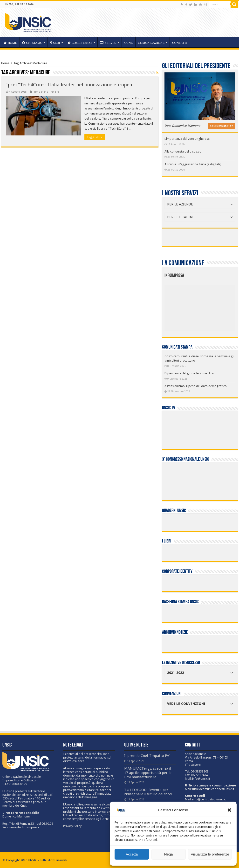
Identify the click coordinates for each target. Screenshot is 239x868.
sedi (55, 43)
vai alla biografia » (222, 126)
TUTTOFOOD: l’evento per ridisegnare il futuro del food (148, 792)
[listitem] (215, 306)
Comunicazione (151, 43)
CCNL (128, 43)
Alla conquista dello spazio (183, 151)
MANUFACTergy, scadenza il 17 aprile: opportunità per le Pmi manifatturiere (148, 773)
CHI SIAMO (32, 43)
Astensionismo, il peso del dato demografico (196, 386)
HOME (10, 43)
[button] (229, 810)
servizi (108, 43)
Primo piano (41, 92)
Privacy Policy (72, 826)
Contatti (180, 43)
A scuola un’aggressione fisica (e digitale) (193, 164)
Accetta (132, 854)
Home (5, 63)
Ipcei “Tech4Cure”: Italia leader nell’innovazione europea (69, 85)
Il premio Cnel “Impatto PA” (147, 756)
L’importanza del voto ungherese (187, 139)
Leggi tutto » (95, 137)
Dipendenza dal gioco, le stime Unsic (190, 373)
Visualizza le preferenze (210, 854)
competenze (80, 43)
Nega (169, 854)
